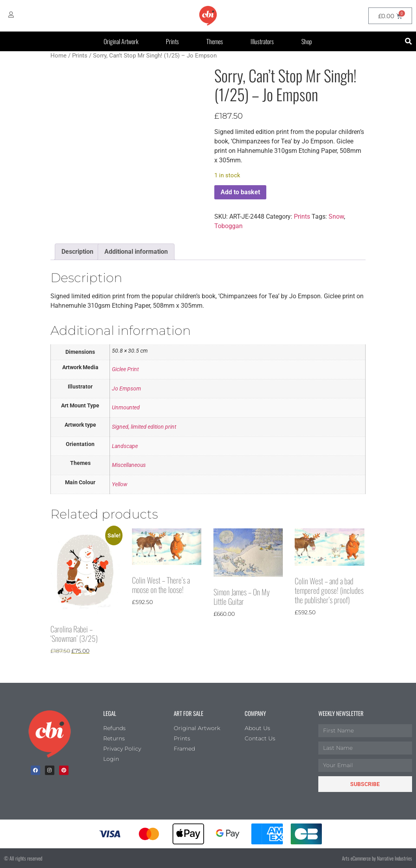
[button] (409, 42)
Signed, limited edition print (144, 427)
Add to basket (240, 192)
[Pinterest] (64, 770)
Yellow (120, 484)
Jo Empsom (126, 389)
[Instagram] (50, 770)
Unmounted (126, 408)
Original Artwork (121, 41)
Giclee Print (125, 369)
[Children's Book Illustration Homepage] (50, 734)
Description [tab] (77, 252)
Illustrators (262, 41)
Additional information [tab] (136, 252)
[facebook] (35, 770)
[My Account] (11, 15)
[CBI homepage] (208, 16)
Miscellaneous (129, 465)
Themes (215, 41)
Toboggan (228, 226)
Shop (307, 41)
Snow (336, 217)
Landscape (125, 446)
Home (58, 56)
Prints (172, 41)
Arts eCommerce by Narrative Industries (377, 858)
